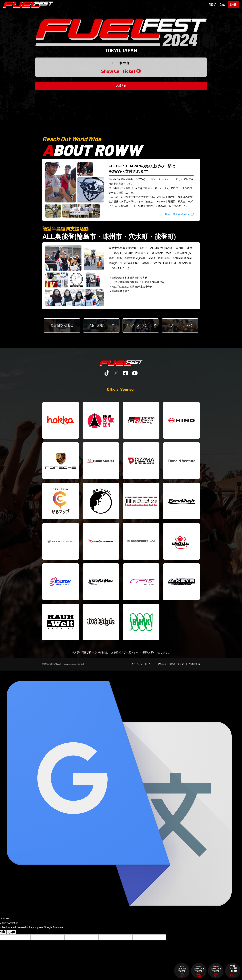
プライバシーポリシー (142, 664)
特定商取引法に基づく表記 (171, 664)
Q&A (222, 5)
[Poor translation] (11, 932)
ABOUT (213, 5)
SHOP (233, 5)
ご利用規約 (194, 664)
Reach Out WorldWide (177, 214)
